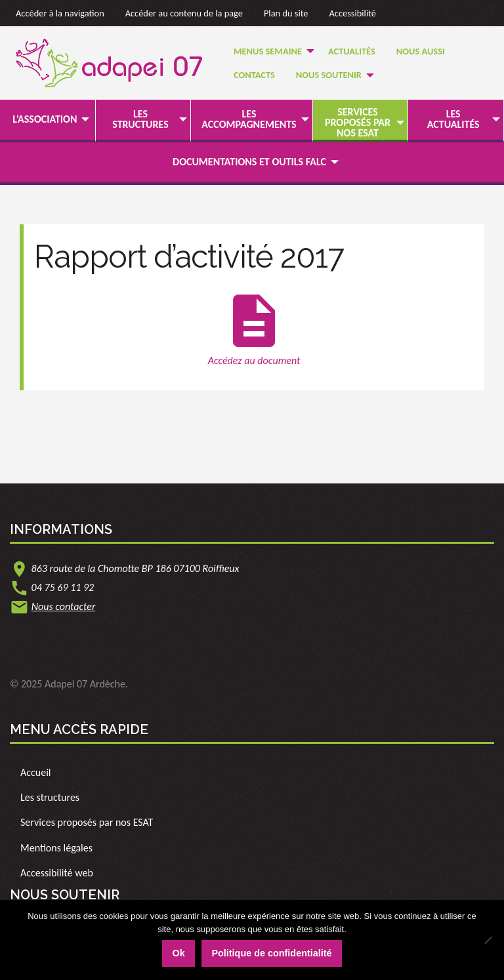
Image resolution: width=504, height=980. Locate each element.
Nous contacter (64, 606)
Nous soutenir (329, 75)
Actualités (352, 51)
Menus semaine (268, 51)
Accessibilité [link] (353, 13)
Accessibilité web (57, 873)
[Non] (488, 940)
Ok (178, 953)
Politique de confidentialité (271, 953)
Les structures (140, 119)
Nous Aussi (421, 51)
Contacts (254, 75)
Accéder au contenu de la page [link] (184, 13)
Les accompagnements (249, 119)
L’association (45, 119)
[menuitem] (270, 51)
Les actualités (453, 119)
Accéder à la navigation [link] (60, 13)
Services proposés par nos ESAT (358, 122)
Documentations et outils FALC (249, 162)
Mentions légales (56, 848)
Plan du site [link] (286, 13)
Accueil (36, 772)
